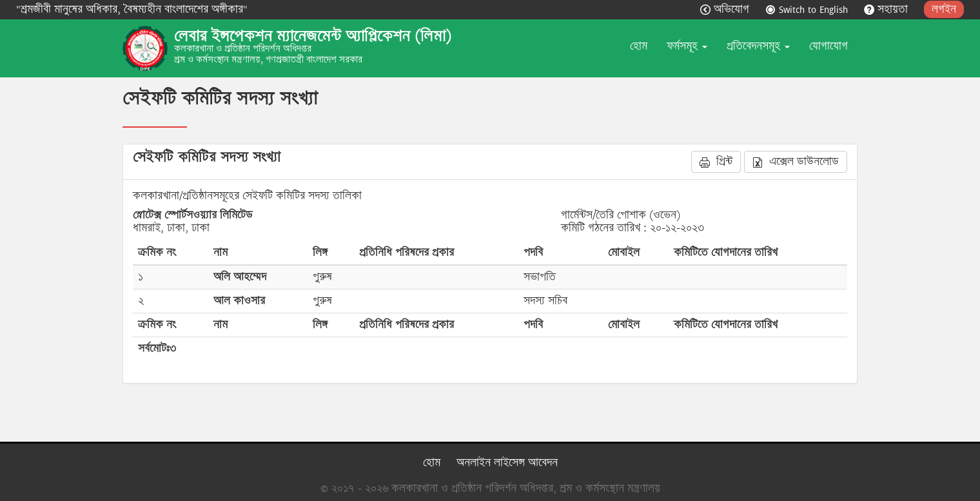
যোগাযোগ (828, 46)
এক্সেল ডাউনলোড (796, 162)
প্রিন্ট (716, 162)
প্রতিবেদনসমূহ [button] (758, 46)
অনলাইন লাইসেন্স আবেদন (507, 463)
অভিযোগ (726, 9)
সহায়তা (887, 9)
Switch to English (808, 9)
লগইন (944, 9)
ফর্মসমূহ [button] (687, 46)
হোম (639, 46)
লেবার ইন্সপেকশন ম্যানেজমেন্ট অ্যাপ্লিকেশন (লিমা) (313, 36)
